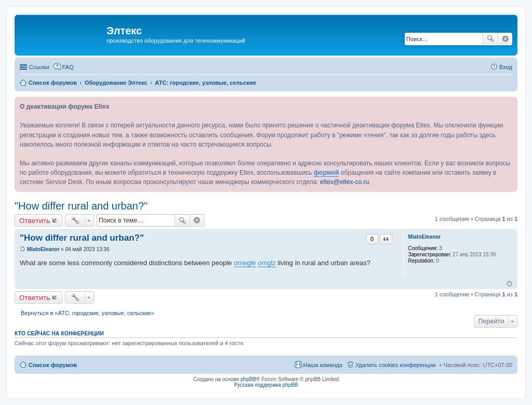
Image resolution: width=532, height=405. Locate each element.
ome (240, 263)
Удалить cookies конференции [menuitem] (396, 365)
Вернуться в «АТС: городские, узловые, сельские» (88, 313)
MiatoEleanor (424, 237)
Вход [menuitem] (506, 67)
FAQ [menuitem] (68, 67)
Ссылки (39, 67)
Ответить (35, 220)
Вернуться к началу (509, 284)
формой (327, 173)
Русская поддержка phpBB (266, 385)
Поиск (490, 39)
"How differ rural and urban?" (81, 206)
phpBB (248, 379)
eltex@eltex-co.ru (344, 182)
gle (251, 263)
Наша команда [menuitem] (323, 365)
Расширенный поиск (505, 39)
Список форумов (53, 365)
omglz (267, 263)
